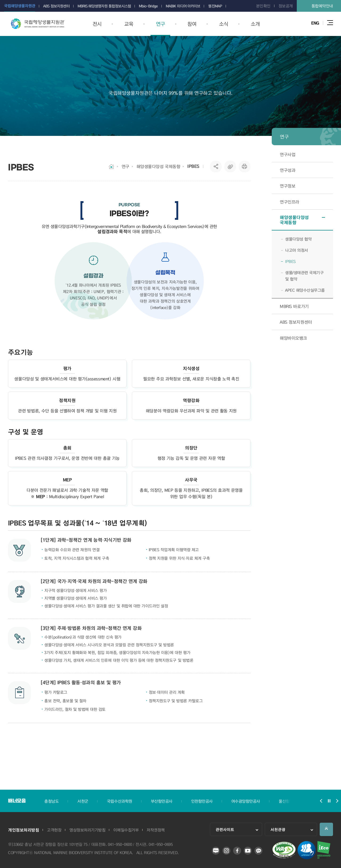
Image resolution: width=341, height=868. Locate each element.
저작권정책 (156, 830)
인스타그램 (226, 851)
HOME (111, 167)
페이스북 (237, 851)
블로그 (216, 851)
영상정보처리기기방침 (87, 830)
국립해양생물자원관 (38, 24)
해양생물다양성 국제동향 (158, 166)
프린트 (245, 167)
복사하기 (230, 167)
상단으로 (326, 829)
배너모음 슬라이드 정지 (329, 801)
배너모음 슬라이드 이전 (321, 801)
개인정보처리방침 (23, 830)
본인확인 (263, 6)
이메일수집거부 (126, 830)
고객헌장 (54, 830)
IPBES (193, 166)
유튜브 (248, 851)
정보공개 (286, 6)
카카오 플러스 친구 (258, 851)
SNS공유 (216, 167)
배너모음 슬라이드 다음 (337, 801)
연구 (125, 166)
